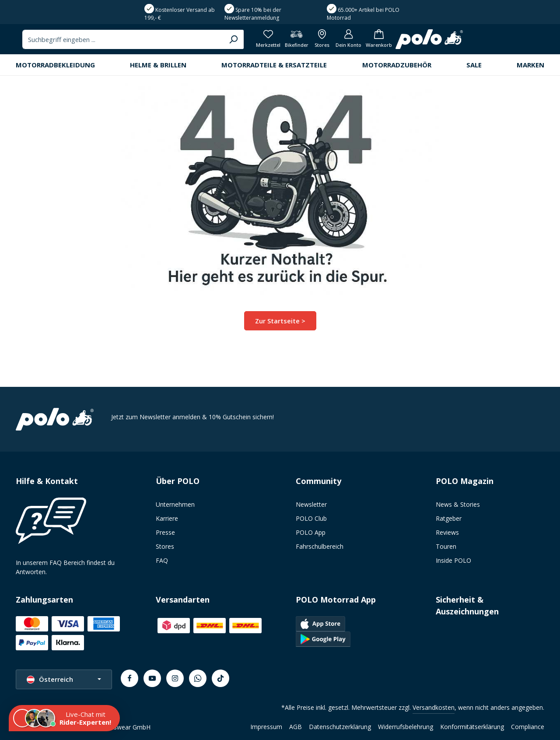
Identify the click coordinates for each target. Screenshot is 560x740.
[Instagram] (175, 678)
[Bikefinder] (441, 42)
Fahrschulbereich (320, 546)
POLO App (311, 532)
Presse (165, 532)
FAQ (162, 560)
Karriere (167, 518)
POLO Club (311, 518)
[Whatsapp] (198, 678)
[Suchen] (371, 42)
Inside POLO (453, 560)
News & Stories (458, 504)
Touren (446, 546)
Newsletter (311, 504)
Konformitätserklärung (472, 727)
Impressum (266, 727)
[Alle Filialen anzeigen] (468, 42)
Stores (165, 546)
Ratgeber (449, 518)
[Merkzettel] (411, 42)
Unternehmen (175, 504)
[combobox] (261, 42)
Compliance (528, 727)
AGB (296, 727)
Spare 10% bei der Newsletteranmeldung (253, 14)
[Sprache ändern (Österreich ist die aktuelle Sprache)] (64, 679)
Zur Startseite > (280, 325)
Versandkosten (434, 707)
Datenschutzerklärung (340, 727)
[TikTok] (220, 678)
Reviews (447, 532)
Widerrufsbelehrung (406, 727)
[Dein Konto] (497, 42)
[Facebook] (129, 678)
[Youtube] (152, 678)
